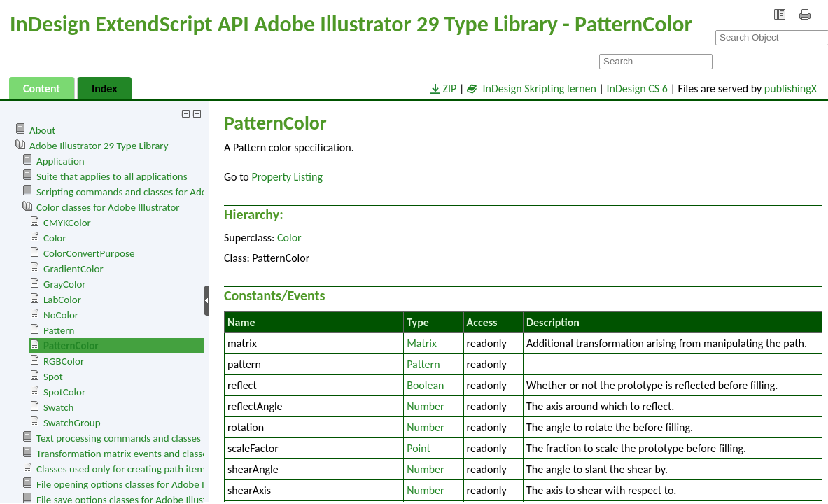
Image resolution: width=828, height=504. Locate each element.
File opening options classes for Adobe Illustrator (140, 484)
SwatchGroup (72, 423)
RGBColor (64, 361)
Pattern (59, 330)
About (42, 130)
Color (55, 238)
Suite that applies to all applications (112, 176)
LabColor (62, 300)
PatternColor (71, 346)
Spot (53, 377)
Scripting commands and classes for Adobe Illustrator (149, 192)
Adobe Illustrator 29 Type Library (99, 146)
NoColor (61, 315)
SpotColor (64, 392)
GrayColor (65, 284)
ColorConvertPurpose (89, 253)
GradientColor (73, 269)
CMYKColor (67, 223)
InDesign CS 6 (637, 89)
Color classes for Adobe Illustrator (108, 207)
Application (61, 161)
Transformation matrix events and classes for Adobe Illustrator (168, 454)
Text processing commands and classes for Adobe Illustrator (163, 438)
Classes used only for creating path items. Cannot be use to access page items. (202, 469)
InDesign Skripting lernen (532, 89)
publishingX (791, 89)
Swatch (58, 407)
